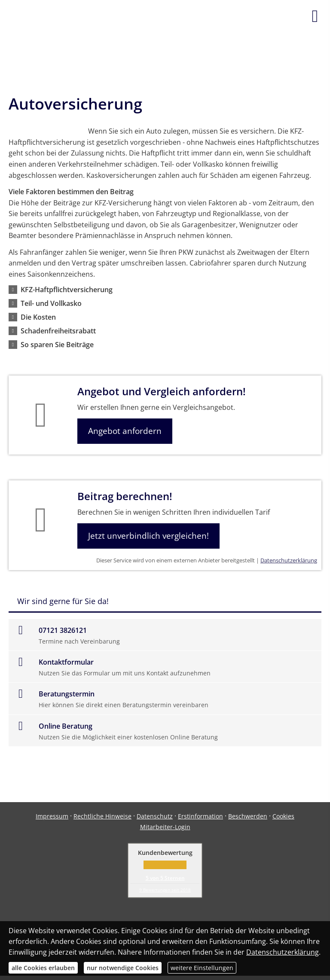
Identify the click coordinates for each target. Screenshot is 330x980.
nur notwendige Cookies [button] (123, 968)
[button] (67, 290)
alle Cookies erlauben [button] (43, 968)
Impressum (52, 816)
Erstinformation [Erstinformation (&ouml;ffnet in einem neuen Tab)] (200, 816)
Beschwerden (248, 816)
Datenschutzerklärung (289, 560)
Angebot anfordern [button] (125, 431)
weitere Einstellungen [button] (202, 968)
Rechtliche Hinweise (102, 816)
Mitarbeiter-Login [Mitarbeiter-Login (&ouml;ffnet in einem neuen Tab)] (165, 827)
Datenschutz (155, 816)
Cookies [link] (283, 816)
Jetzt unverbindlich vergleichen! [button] (148, 536)
